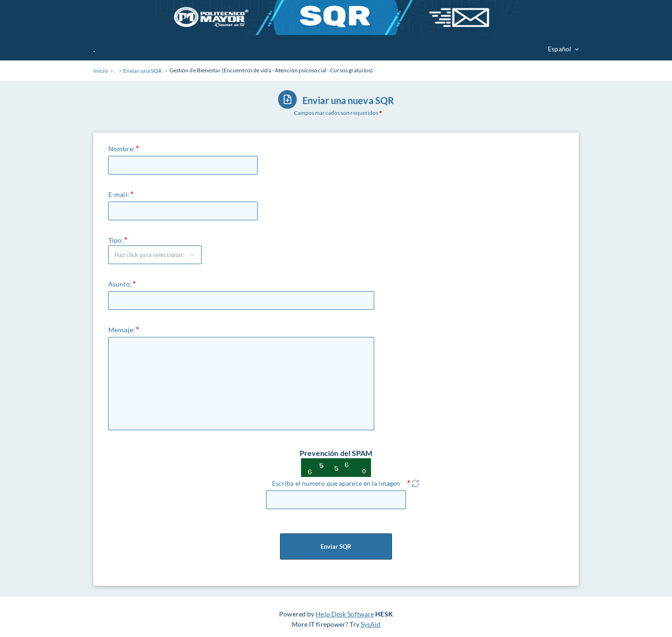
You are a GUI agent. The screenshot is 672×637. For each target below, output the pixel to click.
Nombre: (122, 149)
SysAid (371, 624)
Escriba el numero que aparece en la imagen (336, 483)
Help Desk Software (345, 614)
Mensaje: (122, 330)
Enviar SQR (336, 546)
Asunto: (120, 284)
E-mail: (119, 194)
